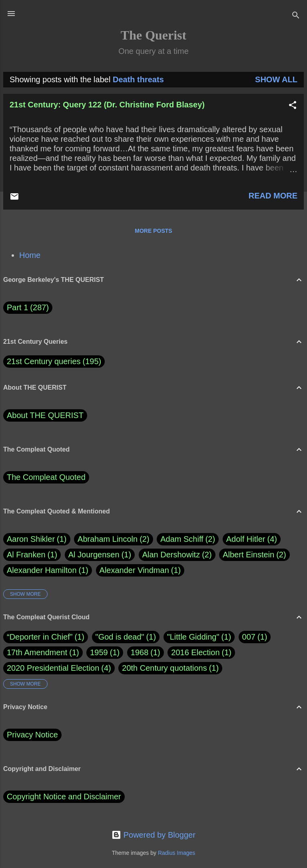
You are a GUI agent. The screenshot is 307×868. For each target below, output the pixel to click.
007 (249, 637)
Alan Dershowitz (177, 555)
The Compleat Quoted (46, 477)
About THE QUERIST (45, 415)
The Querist (153, 35)
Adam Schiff (188, 539)
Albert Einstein (254, 555)
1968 (140, 652)
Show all (276, 79)
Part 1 (28, 308)
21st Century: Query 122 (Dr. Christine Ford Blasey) (107, 105)
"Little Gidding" (193, 637)
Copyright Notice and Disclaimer (64, 797)
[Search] (296, 16)
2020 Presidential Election (53, 668)
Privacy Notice (32, 735)
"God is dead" (120, 637)
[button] (293, 106)
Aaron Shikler (37, 539)
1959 (99, 652)
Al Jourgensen (100, 555)
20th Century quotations (164, 668)
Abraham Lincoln (114, 539)
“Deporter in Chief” (40, 637)
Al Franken (32, 555)
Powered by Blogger (153, 835)
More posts (153, 231)
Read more (273, 196)
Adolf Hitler (252, 539)
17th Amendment (37, 652)
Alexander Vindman (140, 570)
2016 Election (195, 652)
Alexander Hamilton (48, 570)
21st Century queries (44, 361)
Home (30, 255)
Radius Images (176, 853)
